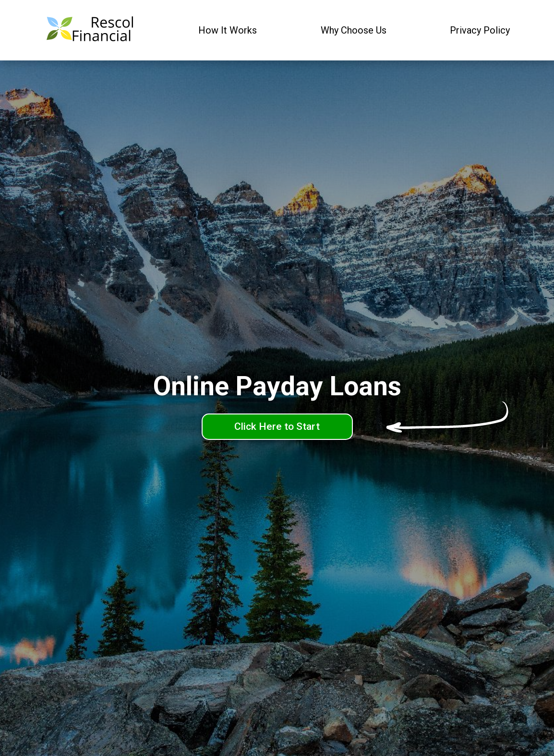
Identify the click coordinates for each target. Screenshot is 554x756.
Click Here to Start (277, 426)
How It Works (228, 30)
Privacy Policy (480, 30)
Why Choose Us (354, 30)
